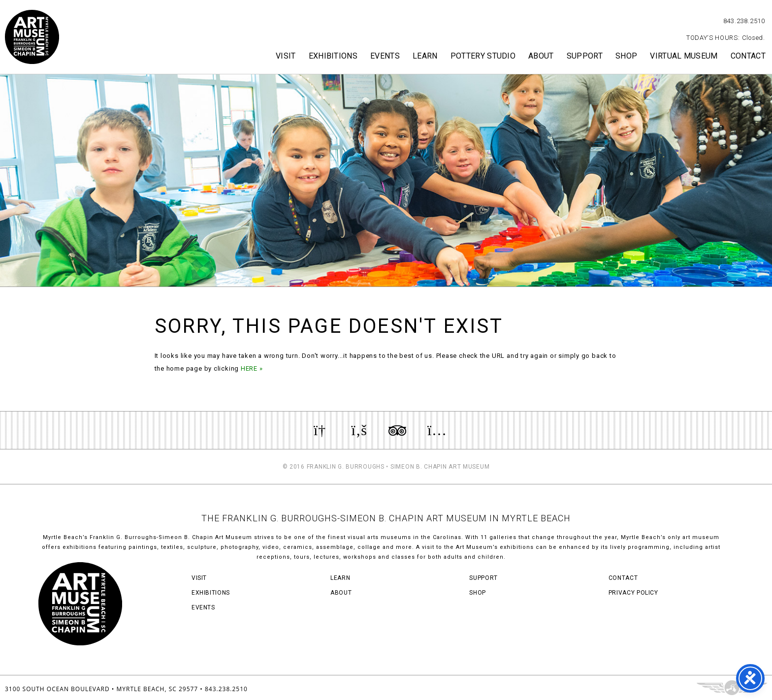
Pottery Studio (483, 56)
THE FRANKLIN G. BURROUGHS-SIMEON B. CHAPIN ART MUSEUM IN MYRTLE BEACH (386, 518)
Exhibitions (333, 56)
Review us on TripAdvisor (397, 430)
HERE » (252, 368)
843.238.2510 (744, 21)
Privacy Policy (633, 593)
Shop (626, 56)
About (541, 56)
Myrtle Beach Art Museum (32, 37)
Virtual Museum (684, 56)
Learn (425, 56)
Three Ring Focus (732, 688)
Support (585, 56)
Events (385, 56)
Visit (286, 56)
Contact (748, 56)
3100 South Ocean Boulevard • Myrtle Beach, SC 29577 (101, 689)
